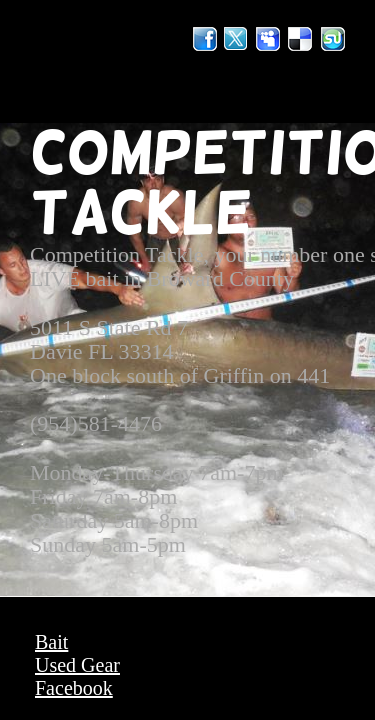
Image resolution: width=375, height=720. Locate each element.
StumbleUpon (333, 39)
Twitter (237, 39)
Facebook (74, 688)
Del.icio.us (301, 39)
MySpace (269, 39)
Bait (51, 642)
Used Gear (77, 665)
